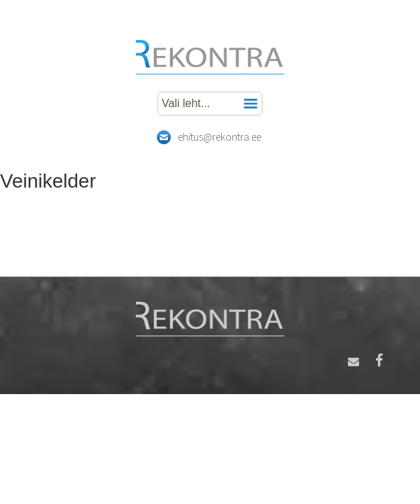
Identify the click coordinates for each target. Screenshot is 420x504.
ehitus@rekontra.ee (219, 137)
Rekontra (210, 59)
